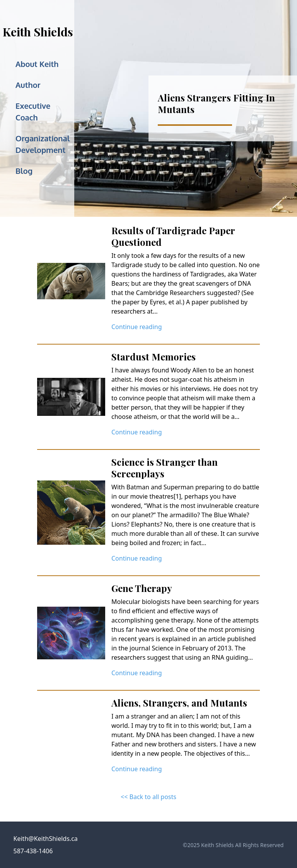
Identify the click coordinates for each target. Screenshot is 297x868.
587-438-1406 (33, 851)
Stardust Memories (154, 357)
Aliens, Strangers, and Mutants (179, 703)
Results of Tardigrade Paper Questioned (173, 236)
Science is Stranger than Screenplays (165, 468)
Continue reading (137, 327)
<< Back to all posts (148, 797)
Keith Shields (38, 32)
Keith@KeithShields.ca (46, 839)
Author (28, 85)
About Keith (37, 64)
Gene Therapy (142, 588)
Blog (24, 171)
